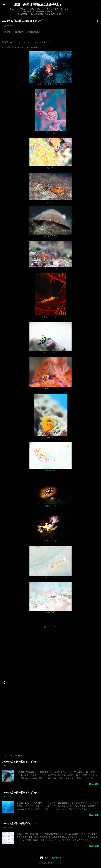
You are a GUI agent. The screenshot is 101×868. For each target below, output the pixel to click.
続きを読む (94, 784)
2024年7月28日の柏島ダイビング (20, 793)
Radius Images (57, 863)
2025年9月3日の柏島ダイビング (19, 823)
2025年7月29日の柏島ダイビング (20, 762)
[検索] (97, 5)
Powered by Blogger (51, 858)
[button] (97, 21)
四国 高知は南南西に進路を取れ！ (39, 4)
